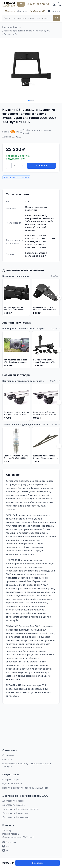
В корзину (41, 166)
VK (5, 850)
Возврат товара (11, 779)
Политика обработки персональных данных (25, 788)
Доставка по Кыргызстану (16, 817)
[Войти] (54, 4)
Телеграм (54, 11)
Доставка (22, 11)
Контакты (7, 759)
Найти (57, 18)
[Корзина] (60, 4)
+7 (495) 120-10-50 (38, 4)
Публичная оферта (12, 784)
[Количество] (16, 166)
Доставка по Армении (14, 805)
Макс (7, 846)
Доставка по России (13, 801)
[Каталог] (21, 4)
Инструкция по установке (16, 177)
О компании (8, 755)
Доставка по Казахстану (15, 813)
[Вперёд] (59, 297)
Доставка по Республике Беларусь (21, 809)
